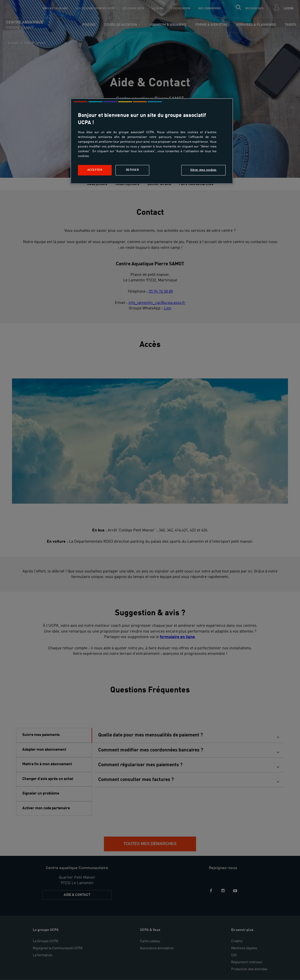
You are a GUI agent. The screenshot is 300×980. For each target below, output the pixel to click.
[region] (152, 141)
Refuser (132, 170)
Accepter (95, 170)
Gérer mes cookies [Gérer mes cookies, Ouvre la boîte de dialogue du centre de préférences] (203, 170)
